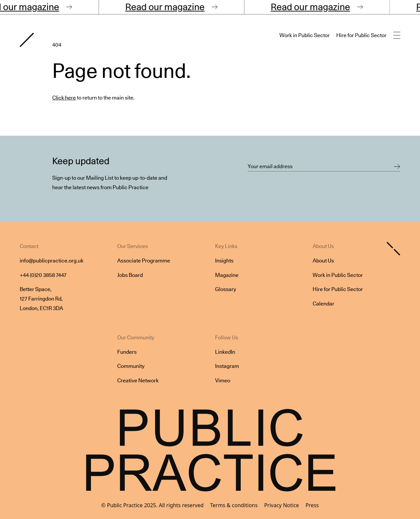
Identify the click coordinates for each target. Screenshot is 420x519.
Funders (127, 352)
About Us (323, 261)
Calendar (323, 304)
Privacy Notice (281, 505)
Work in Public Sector (305, 35)
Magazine (227, 275)
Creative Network (138, 381)
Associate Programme (144, 261)
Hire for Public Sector (361, 35)
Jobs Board (130, 275)
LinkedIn (225, 352)
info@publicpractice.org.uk (52, 261)
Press (312, 505)
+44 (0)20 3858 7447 (43, 275)
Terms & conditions (234, 505)
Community (131, 366)
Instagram (227, 366)
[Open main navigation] (397, 36)
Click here (64, 98)
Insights (224, 261)
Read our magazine (170, 7)
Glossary (226, 289)
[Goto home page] (27, 40)
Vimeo (223, 381)
